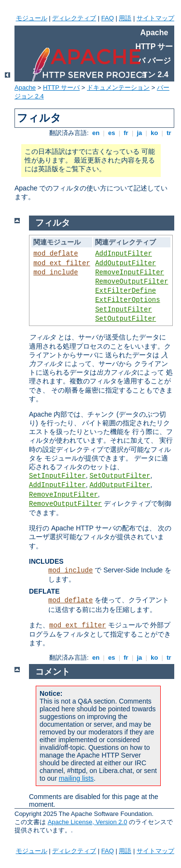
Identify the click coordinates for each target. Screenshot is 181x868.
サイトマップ (155, 18)
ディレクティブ (74, 18)
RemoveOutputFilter (132, 282)
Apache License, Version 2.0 (88, 822)
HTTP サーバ (61, 88)
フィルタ (53, 223)
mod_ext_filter (62, 263)
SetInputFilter (124, 310)
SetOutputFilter (125, 319)
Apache (25, 88)
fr (126, 133)
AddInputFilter (124, 254)
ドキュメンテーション (118, 88)
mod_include (56, 272)
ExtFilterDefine (125, 291)
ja (139, 133)
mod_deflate (56, 254)
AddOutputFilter (125, 263)
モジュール (32, 18)
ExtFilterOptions (127, 300)
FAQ (108, 18)
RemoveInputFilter (130, 272)
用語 (125, 18)
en (96, 133)
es (111, 133)
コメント (53, 672)
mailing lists (76, 778)
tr (169, 133)
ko (154, 133)
